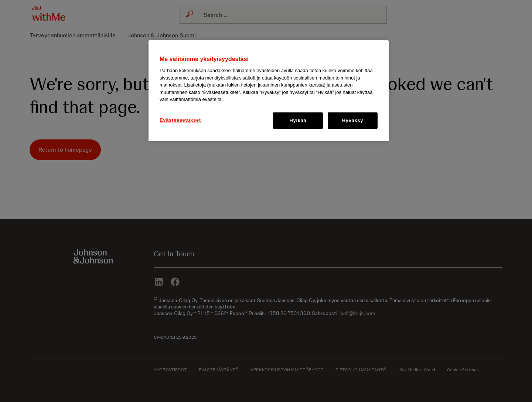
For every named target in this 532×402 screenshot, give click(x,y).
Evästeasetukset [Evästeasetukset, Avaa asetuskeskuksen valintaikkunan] (180, 120)
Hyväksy (353, 120)
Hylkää (298, 120)
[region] (269, 91)
